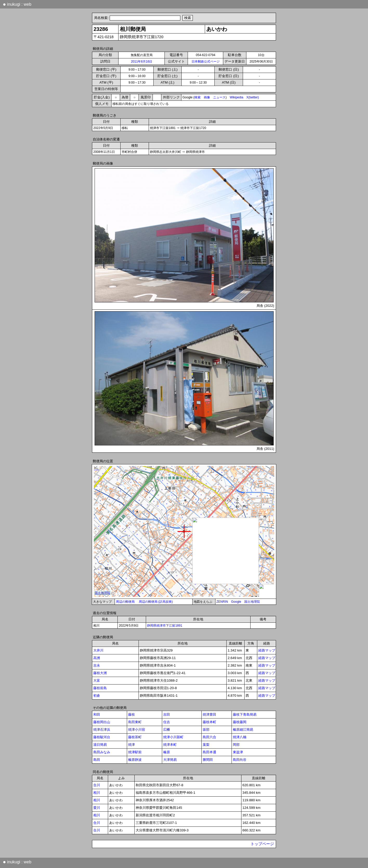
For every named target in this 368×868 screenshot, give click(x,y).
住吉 (167, 722)
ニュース (219, 97)
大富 (97, 680)
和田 (97, 714)
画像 (207, 97)
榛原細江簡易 (243, 730)
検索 (198, 97)
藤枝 (132, 714)
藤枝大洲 (100, 673)
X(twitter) (253, 97)
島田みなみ (102, 752)
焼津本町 (170, 745)
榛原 (167, 752)
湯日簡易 (100, 745)
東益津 (238, 752)
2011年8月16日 (142, 62)
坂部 (206, 730)
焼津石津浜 (102, 730)
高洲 (97, 658)
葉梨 (206, 745)
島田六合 (209, 737)
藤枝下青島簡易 (245, 714)
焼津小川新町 (173, 737)
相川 (97, 793)
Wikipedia (236, 97)
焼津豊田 (209, 714)
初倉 (97, 696)
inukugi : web (17, 4)
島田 (97, 760)
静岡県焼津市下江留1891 (165, 626)
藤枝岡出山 (102, 722)
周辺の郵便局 (125, 602)
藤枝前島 (100, 688)
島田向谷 (240, 760)
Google (236, 602)
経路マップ (267, 650)
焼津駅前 (135, 752)
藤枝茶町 (135, 737)
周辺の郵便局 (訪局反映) (156, 602)
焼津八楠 (240, 737)
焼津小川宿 (137, 730)
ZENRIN (222, 602)
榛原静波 (135, 760)
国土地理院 (252, 602)
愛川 (97, 808)
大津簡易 (170, 760)
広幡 (167, 730)
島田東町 (135, 722)
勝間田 (208, 760)
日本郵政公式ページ (206, 62)
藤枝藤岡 (240, 722)
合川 (97, 785)
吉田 (167, 714)
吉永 (97, 665)
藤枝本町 (209, 722)
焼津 (132, 745)
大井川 (98, 650)
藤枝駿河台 (102, 737)
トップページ (262, 844)
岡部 (236, 745)
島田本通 (209, 752)
